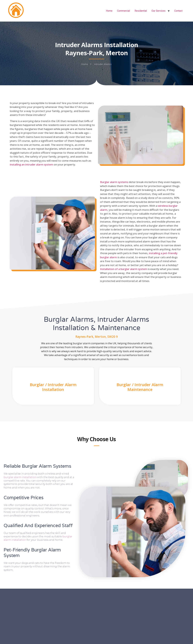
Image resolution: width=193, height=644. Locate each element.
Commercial (124, 11)
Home (109, 11)
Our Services (158, 11)
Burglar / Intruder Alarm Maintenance (140, 387)
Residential (141, 11)
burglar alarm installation (20, 477)
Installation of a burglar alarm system (124, 269)
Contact (178, 11)
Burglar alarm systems (114, 182)
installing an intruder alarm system (31, 164)
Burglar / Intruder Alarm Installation (53, 387)
